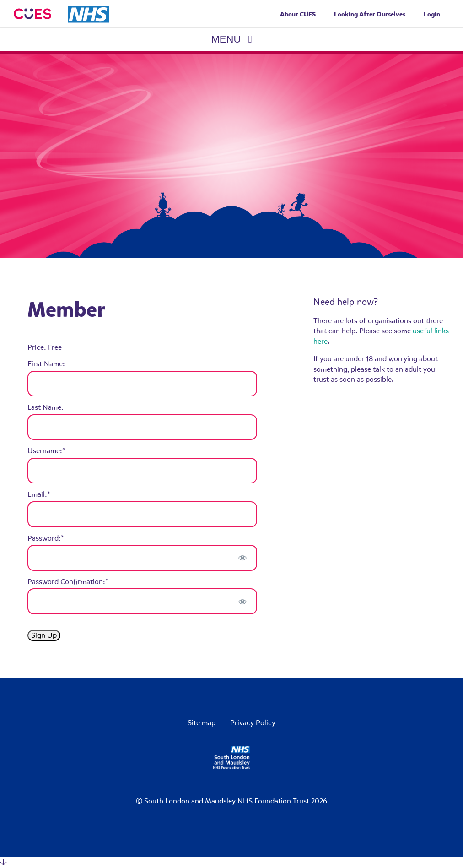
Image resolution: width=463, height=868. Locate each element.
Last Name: (46, 407)
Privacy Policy (253, 723)
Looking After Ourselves (370, 14)
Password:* (46, 538)
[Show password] (242, 558)
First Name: (46, 364)
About (298, 14)
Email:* (39, 494)
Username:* (46, 451)
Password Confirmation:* (68, 582)
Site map (202, 723)
